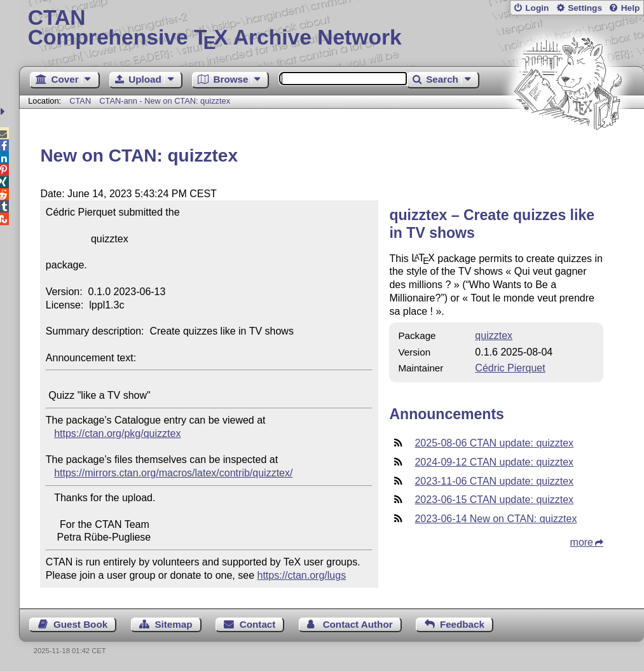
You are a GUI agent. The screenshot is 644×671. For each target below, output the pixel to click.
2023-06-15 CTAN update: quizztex (494, 500)
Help (631, 8)
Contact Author (358, 624)
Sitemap (173, 624)
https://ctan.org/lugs (302, 575)
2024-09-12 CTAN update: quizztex (494, 462)
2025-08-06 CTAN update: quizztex (494, 443)
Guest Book (80, 624)
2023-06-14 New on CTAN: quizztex (496, 519)
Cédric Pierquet (510, 368)
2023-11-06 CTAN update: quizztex (494, 481)
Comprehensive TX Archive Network (332, 29)
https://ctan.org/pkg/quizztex (117, 433)
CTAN (80, 101)
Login (537, 8)
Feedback (462, 624)
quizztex (494, 335)
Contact (258, 624)
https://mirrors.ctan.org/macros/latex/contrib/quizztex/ (173, 473)
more (582, 542)
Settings (585, 8)
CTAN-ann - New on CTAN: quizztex (165, 101)
